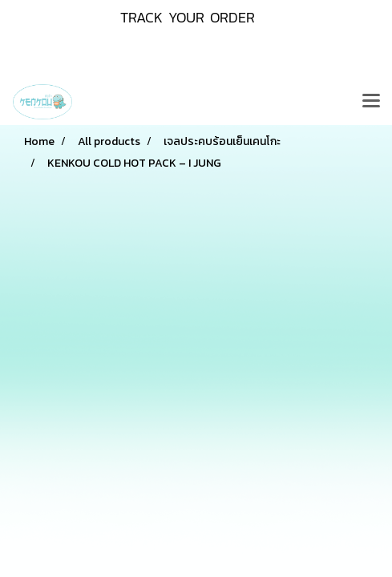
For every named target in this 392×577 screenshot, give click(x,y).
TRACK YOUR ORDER (188, 17)
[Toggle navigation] (371, 102)
